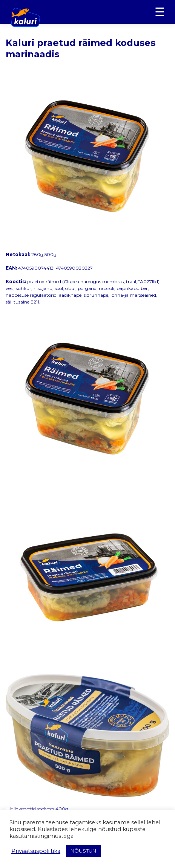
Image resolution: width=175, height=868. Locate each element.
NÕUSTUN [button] (83, 851)
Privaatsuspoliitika (36, 851)
